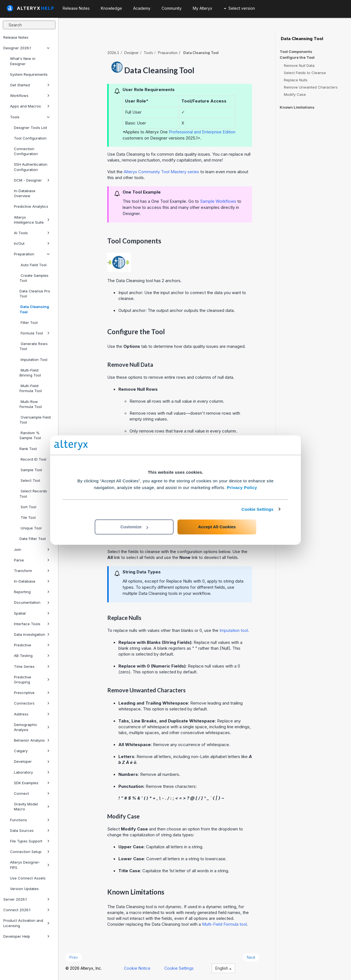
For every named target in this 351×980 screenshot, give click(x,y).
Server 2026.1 (26, 899)
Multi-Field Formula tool (224, 924)
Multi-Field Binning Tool (30, 373)
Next (251, 957)
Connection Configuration (26, 151)
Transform (32, 571)
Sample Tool (31, 470)
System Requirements (29, 74)
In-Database (32, 581)
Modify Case (295, 94)
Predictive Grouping (32, 680)
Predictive (32, 645)
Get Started (30, 85)
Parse (32, 560)
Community (172, 8)
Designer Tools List (31, 128)
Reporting (32, 592)
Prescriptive (32, 693)
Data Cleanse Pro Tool (35, 294)
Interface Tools (32, 624)
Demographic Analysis (32, 727)
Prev (74, 957)
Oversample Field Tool (35, 420)
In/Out (32, 243)
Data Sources (30, 830)
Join (32, 549)
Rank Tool (28, 449)
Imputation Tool (33, 360)
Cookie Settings (258, 509)
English (223, 968)
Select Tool (30, 480)
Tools (30, 117)
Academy (142, 8)
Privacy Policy (242, 487)
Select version (239, 8)
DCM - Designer (32, 180)
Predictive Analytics (31, 206)
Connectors (32, 703)
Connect (32, 793)
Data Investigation (32, 634)
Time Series (32, 666)
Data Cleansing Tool (34, 309)
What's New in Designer (23, 61)
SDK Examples (32, 783)
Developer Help (26, 936)
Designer (131, 53)
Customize (134, 527)
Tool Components (296, 52)
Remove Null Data (299, 65)
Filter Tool (29, 322)
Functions (30, 820)
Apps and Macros (30, 106)
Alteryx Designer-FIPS (30, 865)
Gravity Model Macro (32, 807)
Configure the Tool (297, 58)
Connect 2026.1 (26, 910)
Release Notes (16, 37)
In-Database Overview (25, 193)
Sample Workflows (218, 201)
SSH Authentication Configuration (31, 167)
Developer (32, 761)
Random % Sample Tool (30, 435)
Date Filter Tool (33, 539)
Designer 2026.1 (26, 48)
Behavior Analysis (32, 740)
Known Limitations (297, 107)
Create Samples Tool (34, 278)
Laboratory (32, 772)
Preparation (32, 254)
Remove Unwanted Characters (311, 87)
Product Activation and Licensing (26, 923)
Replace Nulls (296, 80)
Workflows (30, 96)
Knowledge (111, 8)
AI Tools (32, 233)
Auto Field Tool (33, 265)
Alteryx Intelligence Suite (32, 220)
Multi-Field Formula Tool (31, 388)
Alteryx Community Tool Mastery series (161, 172)
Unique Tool (31, 528)
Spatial (32, 613)
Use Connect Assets (28, 878)
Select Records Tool (33, 493)
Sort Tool (28, 507)
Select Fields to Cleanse (305, 73)
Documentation (32, 602)
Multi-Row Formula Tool (31, 404)
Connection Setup (30, 852)
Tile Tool (28, 517)
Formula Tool (35, 333)
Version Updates (24, 889)
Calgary (32, 751)
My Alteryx (203, 8)
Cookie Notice (137, 968)
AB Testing (32, 656)
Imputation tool (234, 630)
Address (32, 714)
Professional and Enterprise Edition (202, 132)
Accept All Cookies (217, 527)
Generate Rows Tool (34, 346)
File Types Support (30, 841)
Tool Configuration (30, 138)
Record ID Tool (33, 459)
